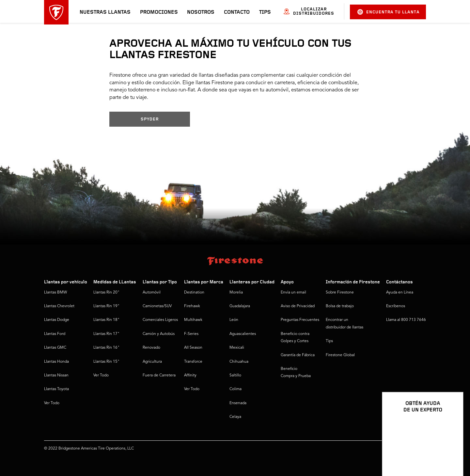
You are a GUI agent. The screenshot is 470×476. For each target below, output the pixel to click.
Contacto (237, 12)
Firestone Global (340, 355)
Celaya (235, 417)
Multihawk (193, 320)
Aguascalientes (243, 334)
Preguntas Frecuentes (300, 320)
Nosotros (201, 12)
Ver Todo (52, 403)
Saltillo (235, 375)
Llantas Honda (56, 362)
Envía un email (293, 293)
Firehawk (192, 306)
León (234, 320)
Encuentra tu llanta (389, 12)
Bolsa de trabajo (340, 306)
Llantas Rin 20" (106, 293)
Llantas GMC (55, 348)
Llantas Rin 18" (106, 320)
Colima (235, 389)
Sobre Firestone (340, 293)
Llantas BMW (55, 293)
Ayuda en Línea (400, 293)
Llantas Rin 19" (106, 306)
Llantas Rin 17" (106, 334)
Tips (265, 12)
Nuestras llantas (105, 12)
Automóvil (152, 293)
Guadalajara (240, 306)
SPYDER (150, 119)
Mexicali (237, 348)
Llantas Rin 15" (106, 362)
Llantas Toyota (56, 389)
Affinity (190, 375)
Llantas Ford (55, 334)
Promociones (159, 12)
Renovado (151, 348)
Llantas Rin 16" (106, 348)
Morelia (236, 293)
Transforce (193, 362)
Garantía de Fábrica (298, 355)
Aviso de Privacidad (298, 306)
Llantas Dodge (57, 320)
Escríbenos (396, 306)
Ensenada (238, 403)
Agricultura (152, 362)
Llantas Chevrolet (59, 306)
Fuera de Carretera (159, 375)
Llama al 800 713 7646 (406, 320)
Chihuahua (239, 362)
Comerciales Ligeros (160, 320)
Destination (194, 293)
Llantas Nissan (56, 375)
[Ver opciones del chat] (451, 452)
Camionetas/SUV (157, 306)
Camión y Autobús (159, 334)
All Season (193, 348)
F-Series (191, 334)
